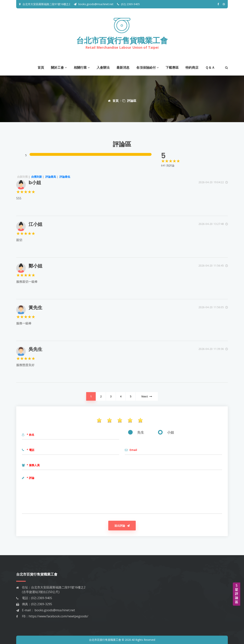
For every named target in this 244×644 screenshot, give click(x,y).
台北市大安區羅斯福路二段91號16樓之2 (46, 4)
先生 (136, 432)
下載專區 (172, 67)
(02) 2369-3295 (42, 604)
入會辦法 (103, 67)
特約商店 (192, 67)
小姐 (166, 432)
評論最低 (65, 177)
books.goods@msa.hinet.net (94, 4)
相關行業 (82, 67)
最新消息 (123, 67)
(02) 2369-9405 (128, 4)
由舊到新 (37, 177)
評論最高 (51, 177)
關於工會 (59, 67)
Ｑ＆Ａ (210, 67)
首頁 (41, 67)
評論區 (129, 101)
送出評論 (122, 526)
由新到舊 (22, 177)
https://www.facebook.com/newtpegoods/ (58, 616)
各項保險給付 (148, 67)
